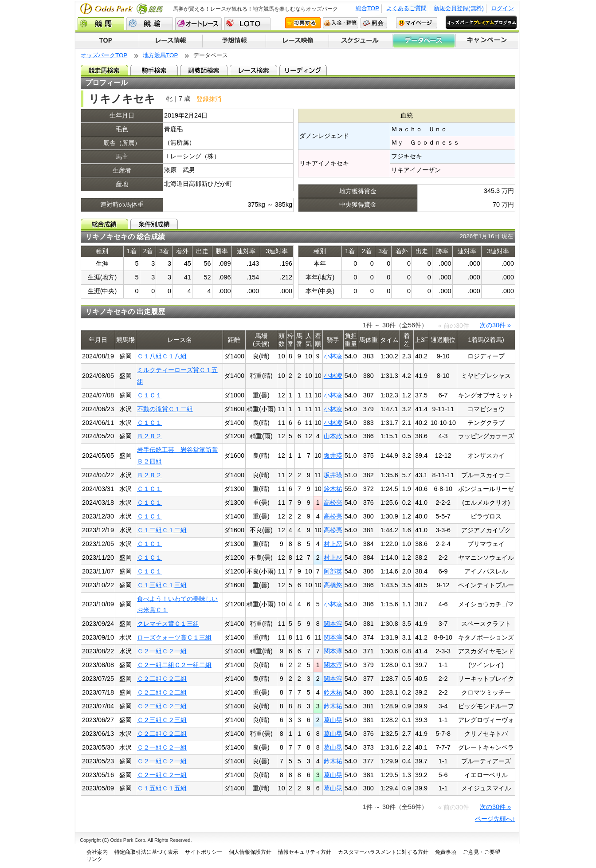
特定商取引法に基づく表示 (146, 852)
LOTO (247, 24)
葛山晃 (333, 720)
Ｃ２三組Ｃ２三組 (162, 720)
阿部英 (333, 571)
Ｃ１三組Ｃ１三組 (162, 585)
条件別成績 (154, 224)
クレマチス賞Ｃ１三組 (168, 624)
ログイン (502, 8)
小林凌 (333, 356)
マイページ (417, 23)
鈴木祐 (333, 489)
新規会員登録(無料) (459, 8)
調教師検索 (204, 70)
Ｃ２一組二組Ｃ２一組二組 (174, 665)
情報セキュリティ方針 (305, 852)
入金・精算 (341, 23)
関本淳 (333, 624)
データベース (424, 41)
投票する (303, 23)
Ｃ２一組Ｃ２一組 (162, 651)
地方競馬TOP (160, 55)
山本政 (333, 436)
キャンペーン (487, 41)
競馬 (101, 24)
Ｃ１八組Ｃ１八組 (162, 356)
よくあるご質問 (406, 8)
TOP (107, 41)
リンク (94, 859)
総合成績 (104, 224)
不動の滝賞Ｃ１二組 (165, 409)
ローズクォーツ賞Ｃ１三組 (174, 637)
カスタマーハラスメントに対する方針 (383, 852)
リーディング (303, 70)
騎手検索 (154, 70)
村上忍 (333, 544)
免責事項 (446, 852)
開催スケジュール (361, 41)
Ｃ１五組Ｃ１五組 (162, 788)
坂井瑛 (333, 456)
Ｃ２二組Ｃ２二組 (162, 679)
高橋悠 (333, 585)
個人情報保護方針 (250, 852)
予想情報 (234, 41)
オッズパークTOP (104, 55)
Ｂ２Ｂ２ (149, 436)
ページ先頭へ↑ (495, 819)
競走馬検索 (104, 70)
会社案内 (97, 852)
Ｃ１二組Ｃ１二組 (162, 530)
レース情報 (171, 41)
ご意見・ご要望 (482, 852)
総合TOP (367, 8)
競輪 (150, 24)
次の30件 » (495, 325)
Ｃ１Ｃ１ (149, 395)
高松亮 (333, 503)
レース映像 (297, 41)
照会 (374, 23)
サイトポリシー (204, 852)
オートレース (198, 24)
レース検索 (253, 70)
